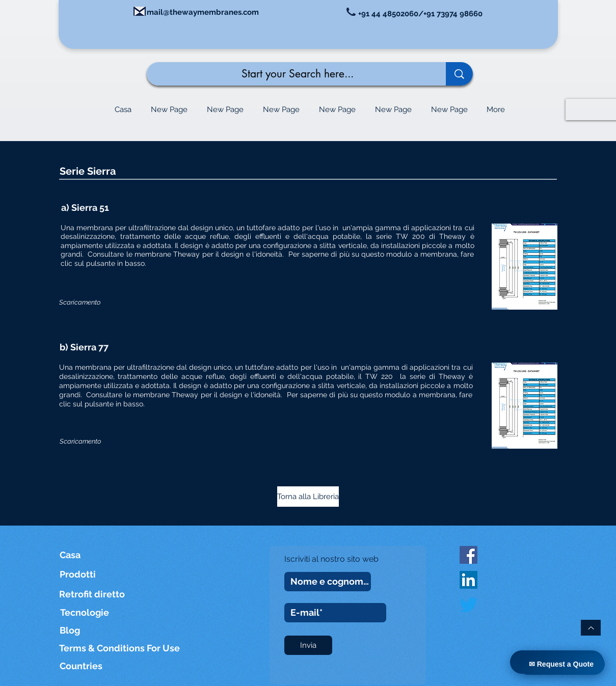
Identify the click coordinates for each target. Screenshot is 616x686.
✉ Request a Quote (561, 664)
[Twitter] (468, 605)
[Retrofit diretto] (92, 594)
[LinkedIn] (468, 580)
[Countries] (91, 666)
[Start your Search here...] (289, 74)
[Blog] (71, 630)
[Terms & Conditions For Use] (120, 648)
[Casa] (74, 555)
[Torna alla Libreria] (308, 497)
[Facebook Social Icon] (468, 555)
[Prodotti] (82, 574)
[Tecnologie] (92, 612)
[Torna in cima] (591, 628)
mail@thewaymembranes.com (203, 12)
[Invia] (308, 645)
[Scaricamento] (80, 303)
